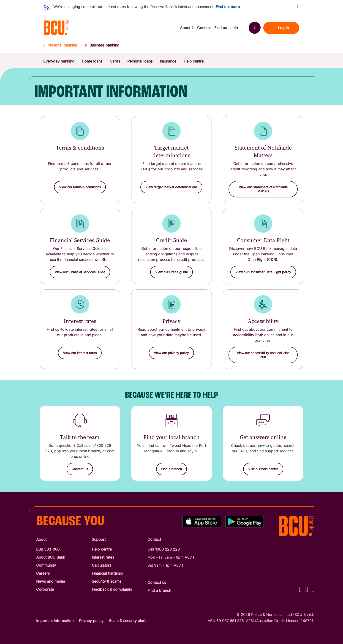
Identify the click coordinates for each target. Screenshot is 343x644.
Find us (220, 28)
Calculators (102, 565)
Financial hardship (107, 573)
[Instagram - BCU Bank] (307, 589)
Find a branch (159, 590)
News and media (51, 581)
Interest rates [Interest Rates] (103, 557)
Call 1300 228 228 (164, 549)
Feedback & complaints (112, 589)
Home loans (92, 61)
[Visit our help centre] (263, 469)
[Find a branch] (171, 469)
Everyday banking (59, 61)
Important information (55, 621)
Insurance (168, 61)
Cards (115, 61)
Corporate (45, 589)
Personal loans (140, 61)
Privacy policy (91, 621)
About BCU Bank (51, 557)
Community (46, 565)
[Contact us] (80, 469)
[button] (298, 6)
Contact (204, 28)
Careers (43, 573)
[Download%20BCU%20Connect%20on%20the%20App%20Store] (202, 522)
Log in (281, 28)
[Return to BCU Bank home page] (56, 28)
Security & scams (107, 581)
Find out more (228, 7)
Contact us (157, 582)
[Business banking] (102, 47)
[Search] (255, 28)
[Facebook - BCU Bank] (300, 589)
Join (234, 28)
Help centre (194, 61)
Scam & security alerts (128, 621)
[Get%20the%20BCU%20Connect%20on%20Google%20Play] (245, 522)
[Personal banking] (62, 47)
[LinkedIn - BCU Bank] (313, 589)
